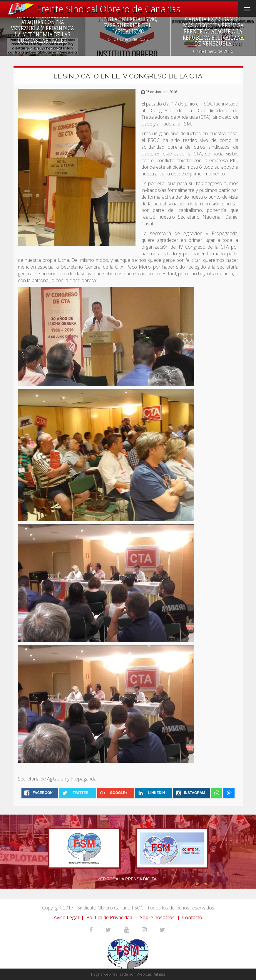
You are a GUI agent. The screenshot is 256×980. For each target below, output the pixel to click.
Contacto (192, 917)
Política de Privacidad (109, 917)
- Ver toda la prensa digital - (128, 879)
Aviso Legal (66, 917)
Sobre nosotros (157, 917)
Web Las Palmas (151, 974)
